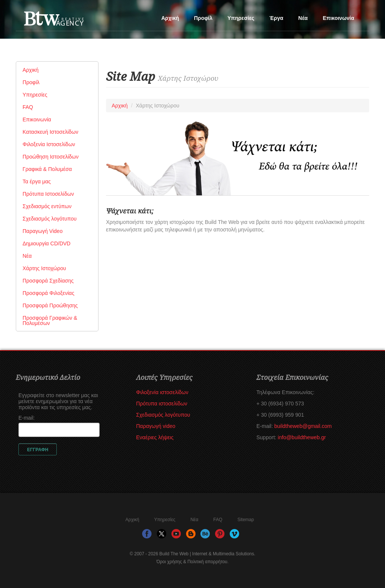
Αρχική (170, 18)
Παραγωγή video (156, 426)
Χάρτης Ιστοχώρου (44, 268)
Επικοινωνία (338, 18)
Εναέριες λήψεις (155, 437)
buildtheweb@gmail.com (303, 426)
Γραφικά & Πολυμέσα (47, 169)
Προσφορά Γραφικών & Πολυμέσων (50, 320)
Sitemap (246, 520)
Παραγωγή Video (42, 231)
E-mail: (27, 418)
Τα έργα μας (37, 181)
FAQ (28, 107)
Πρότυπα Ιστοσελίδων (48, 194)
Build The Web (68, 21)
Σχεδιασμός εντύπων (47, 206)
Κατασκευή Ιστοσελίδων (50, 132)
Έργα (276, 18)
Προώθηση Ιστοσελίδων (51, 157)
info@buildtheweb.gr (302, 437)
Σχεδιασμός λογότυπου (50, 219)
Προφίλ (203, 18)
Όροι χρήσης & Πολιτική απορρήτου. (192, 562)
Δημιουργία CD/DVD (46, 243)
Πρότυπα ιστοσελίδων (162, 404)
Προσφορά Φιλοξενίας (49, 293)
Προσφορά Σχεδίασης (48, 281)
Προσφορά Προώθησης (50, 305)
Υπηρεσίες (241, 18)
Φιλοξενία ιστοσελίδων (162, 392)
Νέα (303, 18)
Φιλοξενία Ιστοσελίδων (49, 144)
